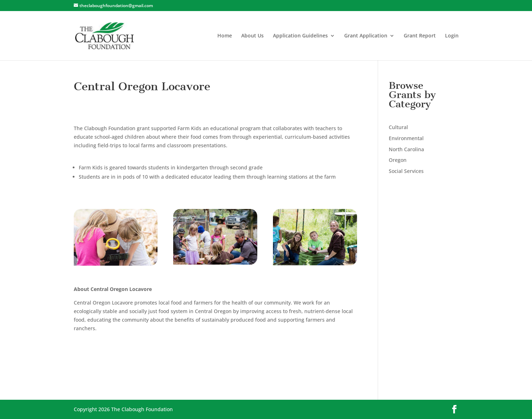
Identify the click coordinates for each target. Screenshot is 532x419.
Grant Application (366, 36)
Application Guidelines (300, 36)
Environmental (406, 138)
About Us (252, 36)
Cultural (398, 127)
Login (452, 36)
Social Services (406, 171)
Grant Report (420, 36)
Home (225, 36)
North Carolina (406, 149)
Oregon (398, 160)
